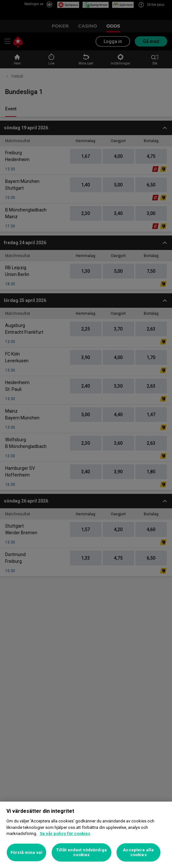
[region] (86, 835)
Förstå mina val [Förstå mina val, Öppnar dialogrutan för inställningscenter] (26, 852)
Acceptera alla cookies (138, 852)
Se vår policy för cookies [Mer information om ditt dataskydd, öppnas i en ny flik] (65, 834)
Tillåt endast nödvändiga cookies (82, 852)
